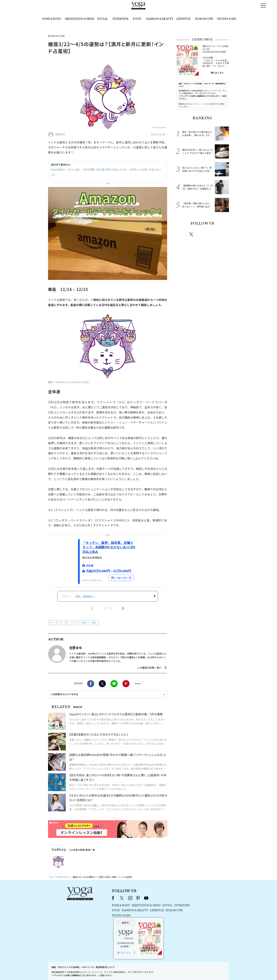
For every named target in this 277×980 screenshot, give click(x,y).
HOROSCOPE (204, 19)
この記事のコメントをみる (64, 694)
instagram (202, 234)
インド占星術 (81, 623)
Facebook (91, 684)
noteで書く (138, 684)
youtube (128, 898)
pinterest (213, 234)
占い (67, 623)
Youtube (223, 234)
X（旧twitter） (102, 684)
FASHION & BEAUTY (160, 19)
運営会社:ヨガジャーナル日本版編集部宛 (202, 104)
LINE (114, 684)
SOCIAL (103, 19)
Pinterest (126, 684)
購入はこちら (217, 73)
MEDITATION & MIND (80, 19)
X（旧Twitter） (104, 898)
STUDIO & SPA (227, 19)
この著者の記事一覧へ (149, 668)
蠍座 (94, 623)
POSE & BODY (52, 19)
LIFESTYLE (184, 19)
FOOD (137, 19)
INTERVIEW (121, 19)
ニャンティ (55, 623)
